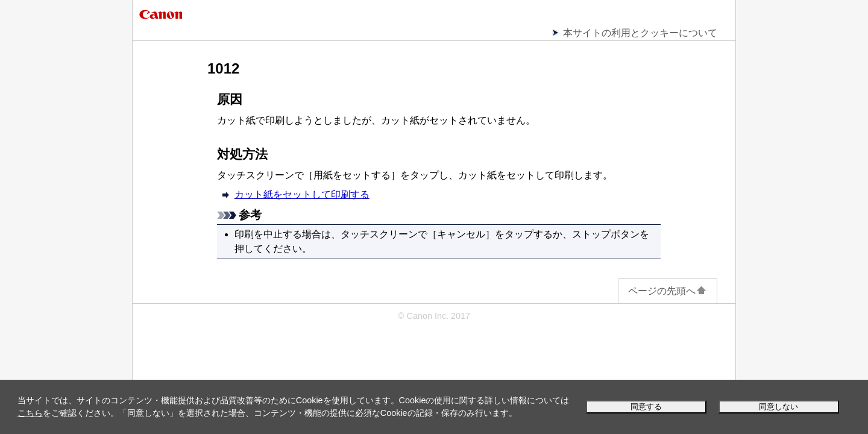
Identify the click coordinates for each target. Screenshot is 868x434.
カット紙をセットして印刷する (302, 194)
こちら (30, 413)
